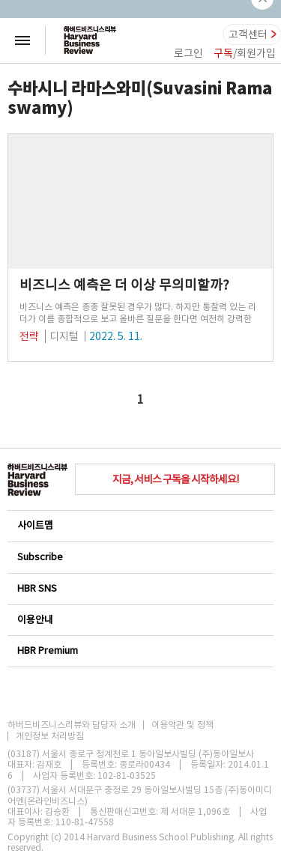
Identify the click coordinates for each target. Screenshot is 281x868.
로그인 (188, 53)
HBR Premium (140, 650)
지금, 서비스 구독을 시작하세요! (175, 479)
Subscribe (140, 557)
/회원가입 (245, 53)
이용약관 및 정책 (182, 725)
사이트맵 (140, 525)
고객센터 (248, 34)
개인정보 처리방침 (50, 736)
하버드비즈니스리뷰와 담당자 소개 (72, 725)
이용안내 (140, 620)
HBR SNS (140, 588)
